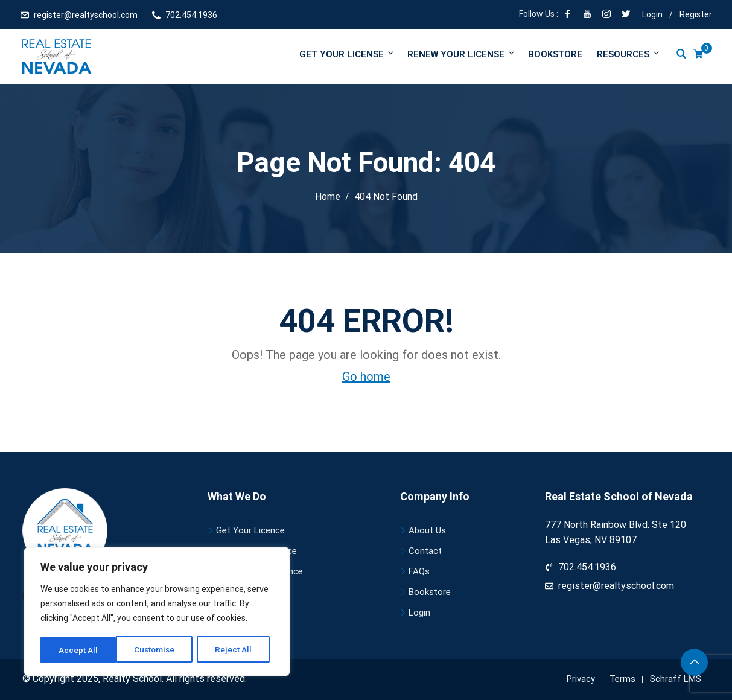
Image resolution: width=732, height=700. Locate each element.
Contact (425, 551)
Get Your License (347, 54)
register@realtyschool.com (86, 15)
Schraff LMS (676, 679)
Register (696, 14)
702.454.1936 (191, 15)
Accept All (236, 650)
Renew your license (462, 54)
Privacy (581, 679)
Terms (622, 679)
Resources (628, 54)
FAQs (419, 571)
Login (652, 14)
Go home (366, 377)
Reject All (159, 650)
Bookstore (555, 54)
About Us (427, 530)
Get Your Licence (250, 530)
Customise (79, 650)
